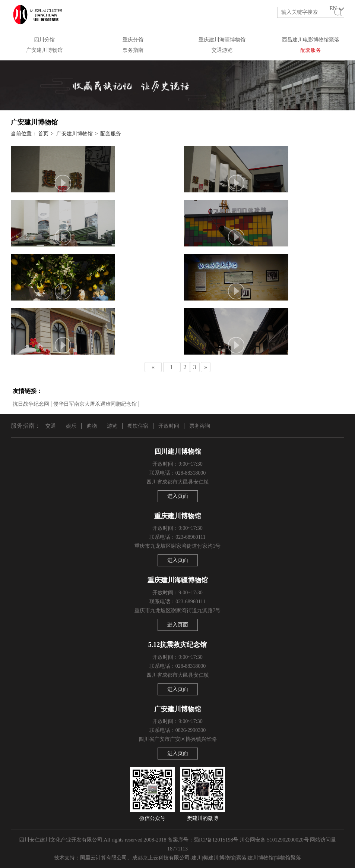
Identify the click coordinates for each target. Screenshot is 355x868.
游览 (112, 426)
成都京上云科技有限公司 (161, 858)
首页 (43, 134)
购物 (92, 426)
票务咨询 (200, 426)
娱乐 (71, 426)
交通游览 (222, 50)
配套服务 (311, 50)
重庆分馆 (133, 40)
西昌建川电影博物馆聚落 (311, 40)
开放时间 (169, 426)
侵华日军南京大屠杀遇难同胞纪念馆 (95, 404)
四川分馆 (44, 40)
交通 (51, 426)
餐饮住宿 (138, 426)
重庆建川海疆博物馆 (222, 40)
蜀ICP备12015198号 (216, 840)
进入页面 (178, 496)
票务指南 (133, 50)
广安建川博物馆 (44, 50)
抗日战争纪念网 (31, 404)
